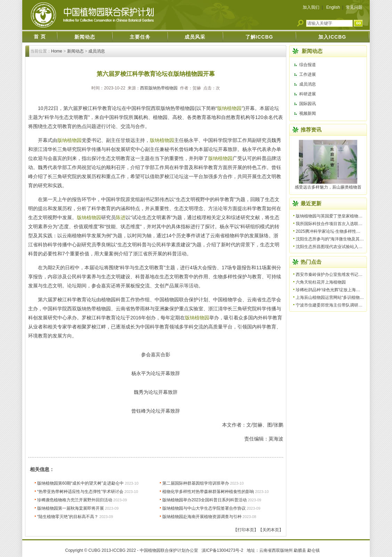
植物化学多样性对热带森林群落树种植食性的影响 (208, 492)
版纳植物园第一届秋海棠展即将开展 (71, 508)
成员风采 (195, 37)
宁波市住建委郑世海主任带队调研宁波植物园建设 (342, 305)
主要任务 (140, 37)
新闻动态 (85, 37)
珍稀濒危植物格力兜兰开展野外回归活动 (75, 500)
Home (57, 51)
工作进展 (308, 74)
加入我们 (311, 7)
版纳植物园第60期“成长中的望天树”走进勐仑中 (80, 483)
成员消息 (97, 51)
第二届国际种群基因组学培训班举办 (196, 483)
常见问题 (354, 7)
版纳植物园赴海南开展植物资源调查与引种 (202, 517)
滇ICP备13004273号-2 (222, 550)
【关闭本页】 (271, 530)
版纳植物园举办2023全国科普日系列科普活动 (205, 500)
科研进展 (308, 94)
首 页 (40, 37)
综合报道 (308, 65)
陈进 (121, 217)
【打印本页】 (246, 530)
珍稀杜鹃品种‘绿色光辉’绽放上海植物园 (332, 290)
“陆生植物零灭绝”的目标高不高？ (68, 517)
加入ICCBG (332, 37)
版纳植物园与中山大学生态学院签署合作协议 (204, 508)
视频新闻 (308, 113)
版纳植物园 (229, 108)
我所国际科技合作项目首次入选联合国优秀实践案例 (344, 224)
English (333, 7)
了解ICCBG (259, 37)
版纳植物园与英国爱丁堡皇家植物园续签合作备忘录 (344, 216)
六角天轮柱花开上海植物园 (321, 282)
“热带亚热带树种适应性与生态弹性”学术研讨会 (80, 492)
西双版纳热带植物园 (159, 88)
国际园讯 (308, 104)
